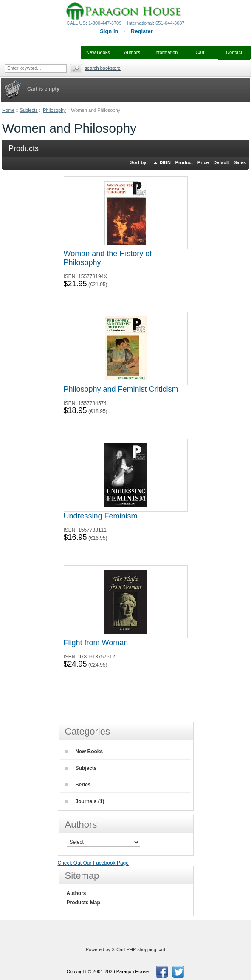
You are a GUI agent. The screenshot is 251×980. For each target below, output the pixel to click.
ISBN (165, 162)
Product (184, 162)
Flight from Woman (96, 643)
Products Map (83, 903)
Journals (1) (85, 801)
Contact (234, 52)
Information (166, 52)
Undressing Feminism (101, 516)
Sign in (109, 31)
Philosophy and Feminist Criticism (121, 389)
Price (203, 162)
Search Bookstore (103, 68)
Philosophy (54, 110)
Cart (200, 52)
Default (221, 162)
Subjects (29, 110)
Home (8, 110)
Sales (240, 162)
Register (142, 31)
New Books (84, 752)
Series (78, 785)
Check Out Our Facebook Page (93, 863)
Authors (76, 893)
